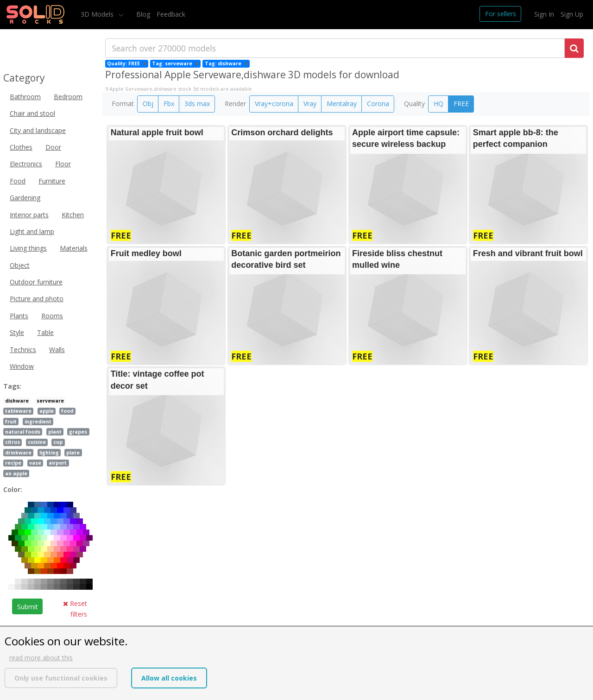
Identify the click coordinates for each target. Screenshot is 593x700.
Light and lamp (32, 231)
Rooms (52, 316)
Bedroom (68, 97)
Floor (63, 164)
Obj (148, 104)
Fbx (169, 104)
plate (73, 453)
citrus (13, 442)
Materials (74, 248)
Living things (28, 248)
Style (17, 332)
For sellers (501, 14)
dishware (17, 401)
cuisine (37, 442)
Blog (143, 14)
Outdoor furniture (36, 282)
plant (55, 432)
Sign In (544, 14)
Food (18, 181)
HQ (438, 104)
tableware (18, 411)
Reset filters (75, 609)
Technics (23, 350)
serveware (50, 401)
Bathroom (25, 97)
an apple (16, 473)
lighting (49, 453)
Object (20, 265)
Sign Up (572, 14)
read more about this (41, 658)
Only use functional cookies (61, 678)
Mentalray (342, 104)
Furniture (52, 181)
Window (22, 366)
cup (58, 442)
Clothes (21, 147)
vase (35, 463)
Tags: (12, 386)
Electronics (26, 164)
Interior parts (29, 215)
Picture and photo (37, 299)
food (67, 411)
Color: (13, 489)
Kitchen (73, 215)
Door (53, 147)
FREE (461, 104)
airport (58, 463)
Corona (378, 104)
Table (45, 332)
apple (47, 411)
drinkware (18, 453)
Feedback (171, 14)
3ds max (197, 104)
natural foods (23, 432)
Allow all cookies (169, 678)
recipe (13, 463)
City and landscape (38, 130)
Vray (310, 104)
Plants (19, 316)
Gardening (25, 198)
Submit (28, 607)
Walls (57, 350)
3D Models (98, 14)
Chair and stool (32, 113)
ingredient (38, 422)
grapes (78, 432)
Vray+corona (274, 104)
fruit (11, 422)
